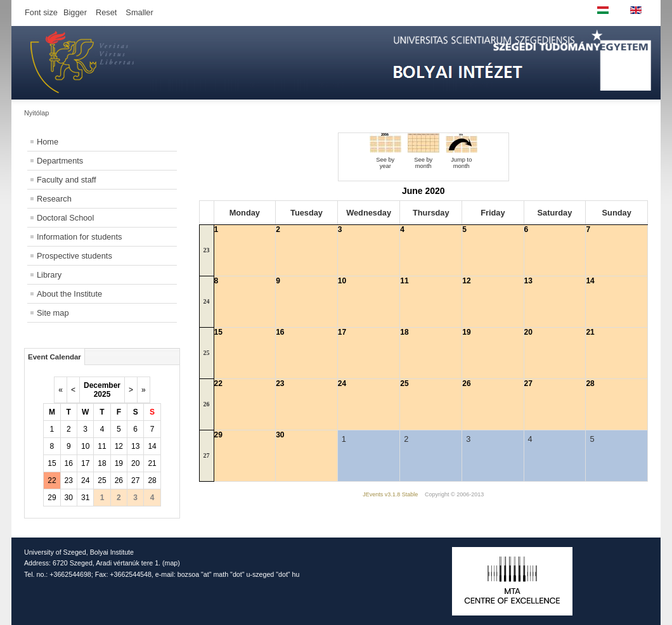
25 (102, 480)
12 (119, 446)
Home (48, 142)
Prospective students (74, 256)
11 (102, 446)
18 (102, 463)
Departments (60, 161)
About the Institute (69, 294)
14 (152, 446)
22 (52, 480)
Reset (106, 12)
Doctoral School (65, 218)
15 (52, 463)
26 (119, 480)
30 (69, 498)
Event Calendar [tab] (55, 357)
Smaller (139, 12)
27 (135, 480)
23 (69, 480)
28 (152, 480)
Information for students (79, 237)
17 (85, 463)
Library (49, 275)
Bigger (75, 12)
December (102, 385)
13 (135, 446)
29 (52, 498)
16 (69, 463)
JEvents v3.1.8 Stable (390, 494)
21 (152, 463)
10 (85, 446)
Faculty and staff (67, 180)
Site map (53, 313)
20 (135, 463)
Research (54, 199)
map (171, 563)
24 (85, 480)
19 (119, 463)
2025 (102, 394)
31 (85, 498)
